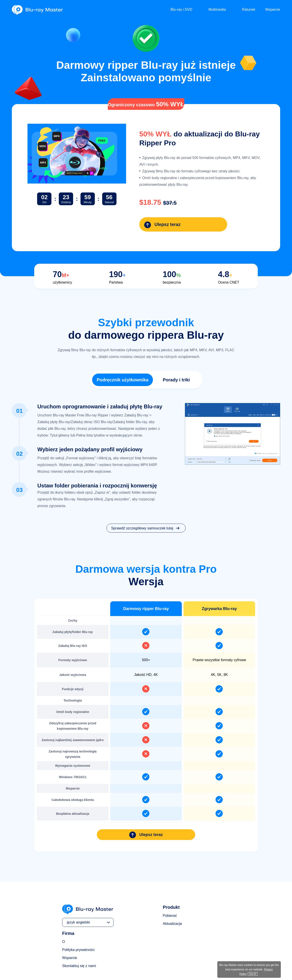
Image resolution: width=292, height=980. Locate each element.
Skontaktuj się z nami (79, 944)
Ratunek (249, 9)
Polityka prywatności (78, 928)
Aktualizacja (172, 902)
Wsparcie (273, 9)
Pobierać (170, 894)
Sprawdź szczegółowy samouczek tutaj (146, 507)
